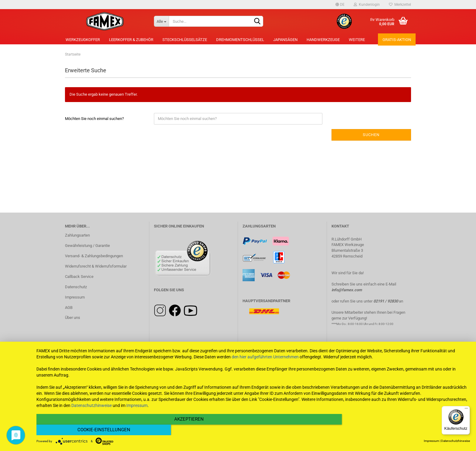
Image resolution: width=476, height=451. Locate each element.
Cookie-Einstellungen (405, 430)
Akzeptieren (188, 430)
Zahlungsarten (77, 235)
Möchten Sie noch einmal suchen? (94, 119)
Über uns (73, 318)
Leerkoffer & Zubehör (131, 40)
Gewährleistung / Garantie (87, 246)
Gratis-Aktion (397, 40)
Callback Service (79, 277)
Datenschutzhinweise (92, 416)
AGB (69, 307)
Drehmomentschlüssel (240, 40)
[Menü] (466, 410)
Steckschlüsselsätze (185, 40)
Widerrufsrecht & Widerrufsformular (96, 266)
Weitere (357, 40)
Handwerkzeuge (323, 40)
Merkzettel (400, 5)
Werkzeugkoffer (83, 40)
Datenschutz (76, 287)
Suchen (371, 135)
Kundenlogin (367, 5)
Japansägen (285, 40)
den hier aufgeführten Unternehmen (265, 367)
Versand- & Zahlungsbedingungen (94, 256)
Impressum (75, 297)
